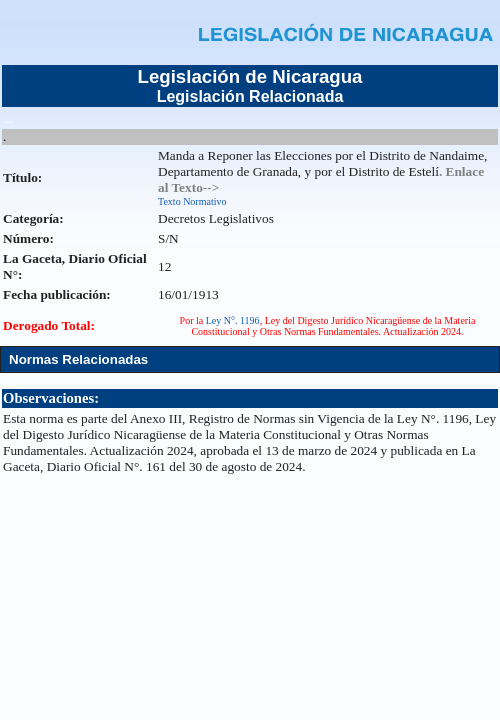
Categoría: (33, 218)
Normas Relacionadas (78, 359)
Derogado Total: (49, 325)
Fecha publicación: (57, 294)
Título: (22, 177)
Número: (28, 238)
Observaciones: (51, 398)
